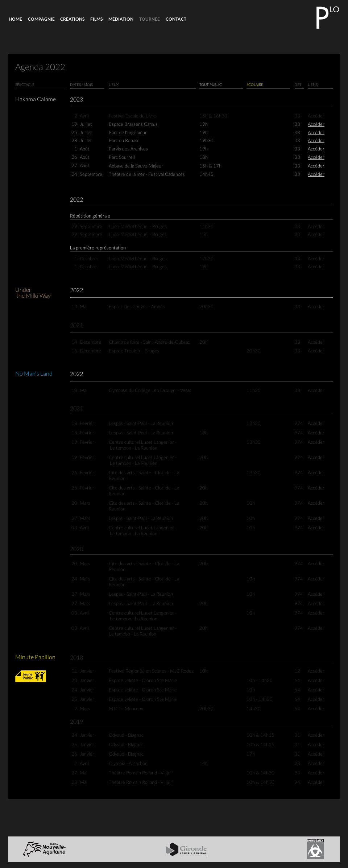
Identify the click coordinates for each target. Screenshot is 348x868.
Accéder (316, 125)
